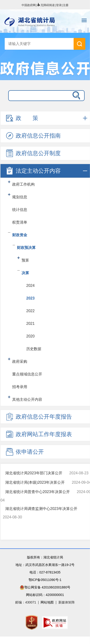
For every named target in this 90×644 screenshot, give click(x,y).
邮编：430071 (26, 602)
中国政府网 (29, 5)
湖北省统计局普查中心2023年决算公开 (37, 492)
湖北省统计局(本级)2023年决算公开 (35, 482)
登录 (59, 5)
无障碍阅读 (46, 5)
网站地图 (47, 602)
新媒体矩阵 (67, 602)
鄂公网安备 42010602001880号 (45, 587)
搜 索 (79, 44)
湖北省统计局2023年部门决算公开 (34, 473)
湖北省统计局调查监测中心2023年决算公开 (41, 509)
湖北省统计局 (45, 22)
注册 (66, 5)
